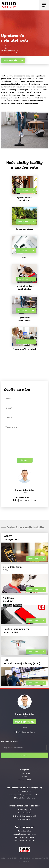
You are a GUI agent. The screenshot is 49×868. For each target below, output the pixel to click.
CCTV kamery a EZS (24, 792)
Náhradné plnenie (24, 819)
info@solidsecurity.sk (25, 500)
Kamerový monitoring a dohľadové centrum (24, 795)
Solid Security (6, 46)
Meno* (9, 398)
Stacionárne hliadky (24, 813)
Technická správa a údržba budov (25, 834)
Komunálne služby (25, 831)
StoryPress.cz (25, 861)
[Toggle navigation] (44, 5)
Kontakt (24, 777)
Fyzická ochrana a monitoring (25, 840)
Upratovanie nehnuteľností (24, 837)
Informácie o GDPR (24, 780)
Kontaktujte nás (10, 60)
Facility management (8, 51)
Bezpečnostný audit (25, 810)
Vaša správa (11, 427)
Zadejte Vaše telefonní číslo (14, 747)
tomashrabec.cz (35, 858)
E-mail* (9, 408)
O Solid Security (24, 774)
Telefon (9, 418)
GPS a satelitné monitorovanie (24, 798)
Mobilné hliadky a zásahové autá (25, 816)
